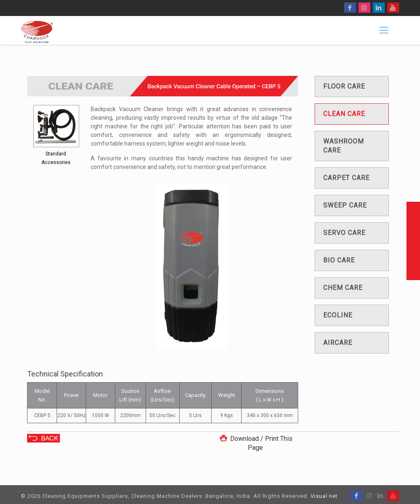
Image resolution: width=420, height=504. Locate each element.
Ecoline (338, 315)
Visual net (324, 496)
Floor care (344, 86)
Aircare (338, 343)
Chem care (343, 288)
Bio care (339, 260)
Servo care (344, 233)
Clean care (344, 114)
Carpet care (346, 178)
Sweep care (345, 205)
